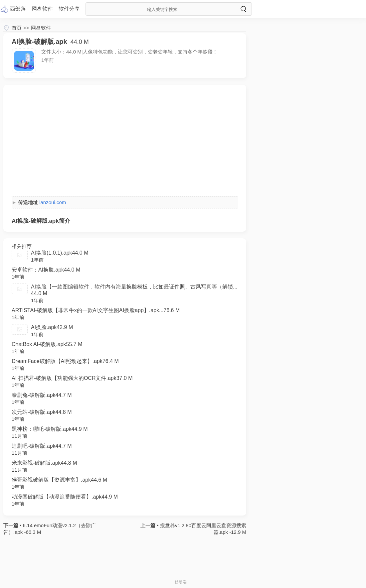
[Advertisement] (125, 140)
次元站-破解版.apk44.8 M (42, 412)
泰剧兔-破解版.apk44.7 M (42, 395)
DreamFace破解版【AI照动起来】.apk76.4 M (65, 361)
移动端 (181, 582)
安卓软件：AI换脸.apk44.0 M (46, 270)
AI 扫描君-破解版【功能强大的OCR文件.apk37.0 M (72, 378)
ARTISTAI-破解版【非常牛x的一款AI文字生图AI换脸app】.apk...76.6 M (96, 310)
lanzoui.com (53, 202)
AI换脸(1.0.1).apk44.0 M (60, 253)
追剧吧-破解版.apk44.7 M (42, 446)
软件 (69, 9)
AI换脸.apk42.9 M (52, 327)
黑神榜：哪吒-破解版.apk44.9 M (50, 429)
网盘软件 (41, 28)
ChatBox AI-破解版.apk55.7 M (47, 344)
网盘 (42, 9)
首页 (17, 28)
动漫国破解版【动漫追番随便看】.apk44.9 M (65, 497)
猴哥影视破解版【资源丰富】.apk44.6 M (59, 480)
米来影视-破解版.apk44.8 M (44, 463)
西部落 (18, 9)
